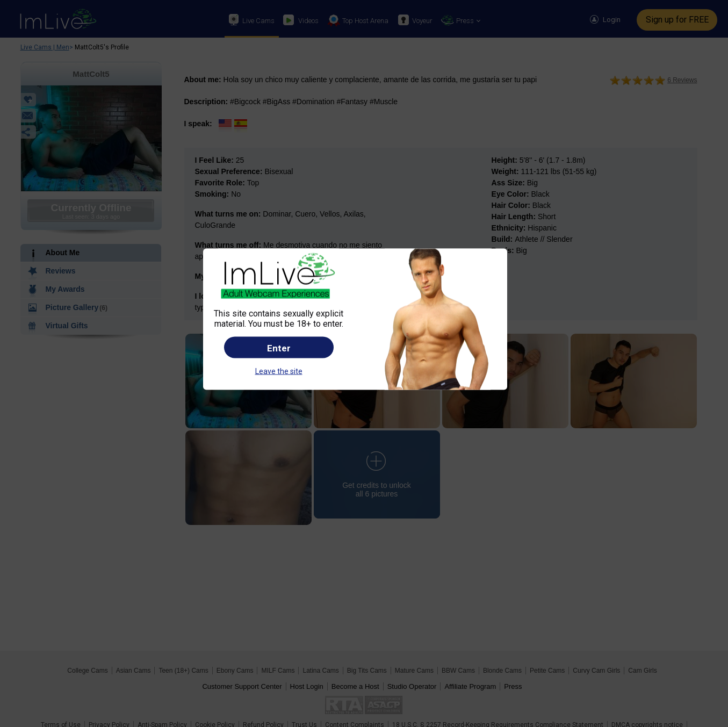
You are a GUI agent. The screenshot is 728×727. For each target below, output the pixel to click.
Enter (279, 348)
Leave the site (279, 371)
